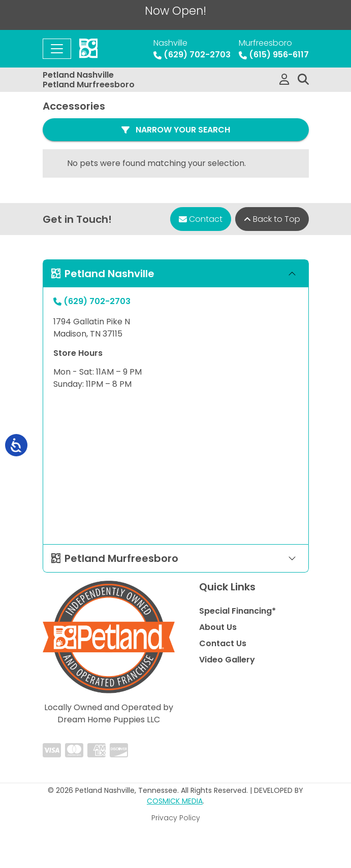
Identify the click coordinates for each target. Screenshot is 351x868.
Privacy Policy (176, 818)
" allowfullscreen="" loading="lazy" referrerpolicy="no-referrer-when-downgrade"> (176, 467)
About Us (218, 627)
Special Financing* (237, 611)
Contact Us (223, 643)
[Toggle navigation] (57, 49)
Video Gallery (227, 660)
